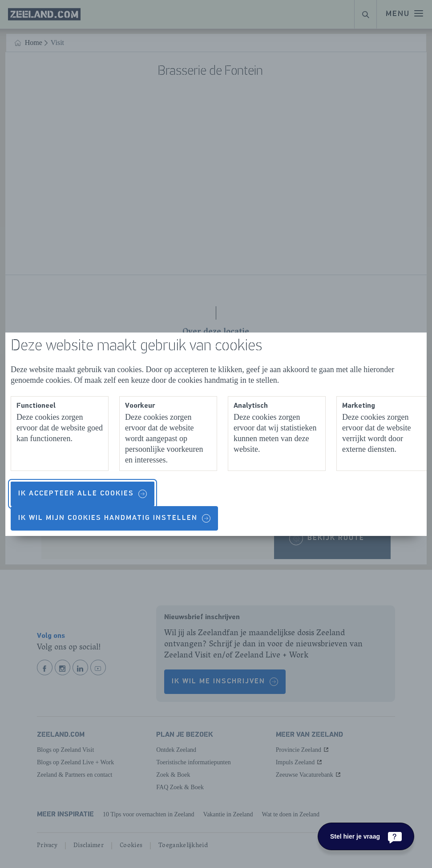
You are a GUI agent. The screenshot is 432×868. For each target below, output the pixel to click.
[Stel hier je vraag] (366, 836)
